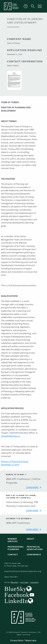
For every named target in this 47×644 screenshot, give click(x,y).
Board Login (31, 640)
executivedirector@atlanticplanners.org (23, 571)
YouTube (24, 582)
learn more (32, 487)
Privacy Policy (17, 640)
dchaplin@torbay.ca (10, 436)
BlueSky (15, 582)
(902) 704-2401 (11, 577)
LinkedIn (34, 582)
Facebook (17, 595)
